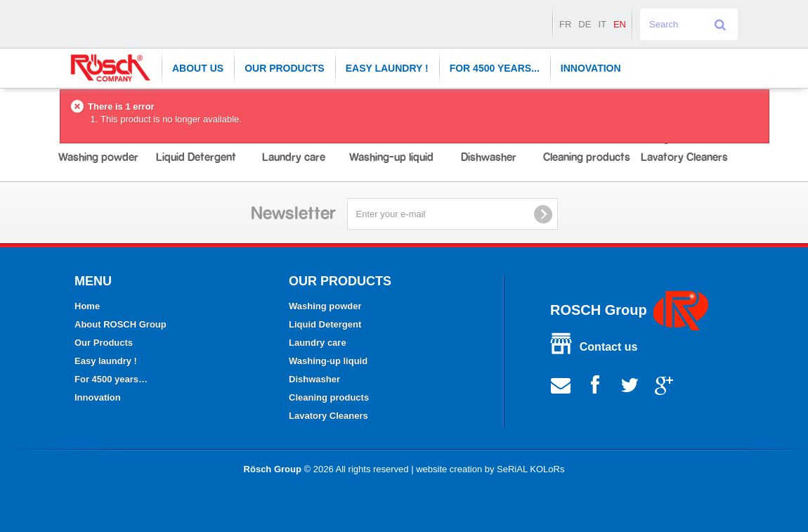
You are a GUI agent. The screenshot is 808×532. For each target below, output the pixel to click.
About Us (198, 68)
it (602, 24)
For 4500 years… (111, 379)
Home (87, 306)
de (585, 24)
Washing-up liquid (328, 361)
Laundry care (318, 343)
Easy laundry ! (387, 68)
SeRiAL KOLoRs (530, 469)
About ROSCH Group (120, 324)
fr (565, 24)
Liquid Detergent (325, 324)
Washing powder (325, 306)
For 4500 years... (495, 68)
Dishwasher (314, 379)
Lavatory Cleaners (328, 416)
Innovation (591, 68)
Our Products (285, 68)
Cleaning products (329, 397)
